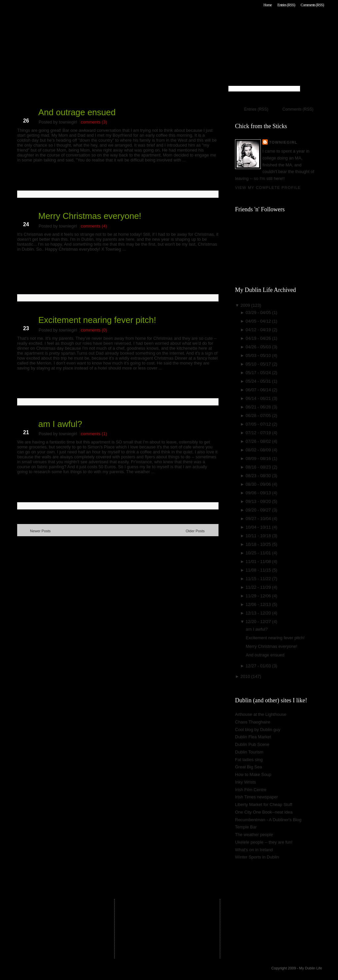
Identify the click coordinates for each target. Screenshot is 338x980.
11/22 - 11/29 (259, 587)
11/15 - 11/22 (259, 579)
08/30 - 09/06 (259, 484)
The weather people (254, 835)
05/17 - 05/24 (259, 373)
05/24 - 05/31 (259, 381)
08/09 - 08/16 (259, 458)
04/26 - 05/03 (259, 347)
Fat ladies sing (249, 760)
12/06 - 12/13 (259, 604)
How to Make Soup (253, 774)
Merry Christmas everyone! (90, 216)
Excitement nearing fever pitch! (97, 320)
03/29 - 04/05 (259, 313)
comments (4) (94, 226)
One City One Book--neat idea (264, 812)
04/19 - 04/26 (259, 338)
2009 (246, 305)
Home (268, 5)
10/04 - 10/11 (259, 527)
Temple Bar (246, 827)
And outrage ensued (77, 112)
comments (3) (94, 122)
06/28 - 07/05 (259, 416)
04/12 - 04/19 (259, 330)
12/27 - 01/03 (259, 666)
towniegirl (283, 142)
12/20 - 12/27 (259, 622)
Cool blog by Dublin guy (258, 730)
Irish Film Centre (251, 790)
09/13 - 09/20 (259, 501)
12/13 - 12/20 (259, 613)
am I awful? (60, 424)
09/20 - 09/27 (259, 510)
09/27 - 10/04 (259, 519)
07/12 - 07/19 (259, 433)
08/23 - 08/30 (259, 476)
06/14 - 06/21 (259, 398)
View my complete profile (268, 187)
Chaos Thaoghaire (253, 722)
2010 (246, 676)
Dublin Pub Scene (252, 744)
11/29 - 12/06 (259, 596)
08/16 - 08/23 (259, 467)
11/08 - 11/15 (259, 570)
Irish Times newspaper (256, 797)
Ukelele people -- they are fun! (264, 842)
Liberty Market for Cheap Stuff (264, 805)
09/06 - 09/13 (259, 493)
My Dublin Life (102, 23)
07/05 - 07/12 (259, 424)
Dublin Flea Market (253, 737)
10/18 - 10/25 (259, 544)
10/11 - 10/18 (259, 536)
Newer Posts (40, 531)
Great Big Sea (249, 767)
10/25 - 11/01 (259, 553)
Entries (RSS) (286, 5)
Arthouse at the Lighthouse (261, 714)
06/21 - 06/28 (259, 407)
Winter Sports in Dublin (257, 857)
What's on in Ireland (254, 850)
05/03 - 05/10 (259, 355)
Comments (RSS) (312, 5)
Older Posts (195, 531)
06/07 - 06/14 (259, 390)
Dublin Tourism (249, 752)
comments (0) (94, 330)
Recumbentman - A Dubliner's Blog (268, 820)
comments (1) (94, 434)
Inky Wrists (245, 782)
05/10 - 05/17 (259, 364)
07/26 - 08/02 (259, 441)
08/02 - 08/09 (259, 450)
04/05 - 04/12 (259, 321)
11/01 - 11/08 (259, 561)
